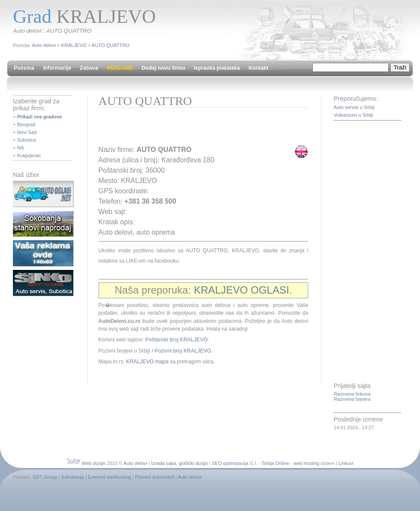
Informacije (57, 68)
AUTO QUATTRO (111, 45)
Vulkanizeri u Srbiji (353, 115)
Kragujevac (29, 155)
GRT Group (45, 477)
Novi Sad (27, 132)
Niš (21, 148)
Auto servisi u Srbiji (354, 107)
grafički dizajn (193, 463)
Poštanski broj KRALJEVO (176, 340)
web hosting (306, 463)
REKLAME (120, 68)
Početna (24, 68)
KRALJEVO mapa (147, 362)
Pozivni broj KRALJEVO (183, 351)
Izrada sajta (164, 463)
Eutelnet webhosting (110, 477)
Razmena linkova (352, 394)
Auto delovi (44, 45)
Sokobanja (73, 477)
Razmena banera (352, 399)
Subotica (27, 140)
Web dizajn (94, 463)
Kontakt (259, 68)
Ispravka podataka (217, 68)
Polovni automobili (155, 477)
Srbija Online (275, 463)
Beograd (26, 124)
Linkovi (346, 463)
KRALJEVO (74, 45)
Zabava (89, 68)
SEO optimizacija (230, 463)
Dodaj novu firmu (163, 68)
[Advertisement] (199, 129)
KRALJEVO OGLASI (241, 290)
